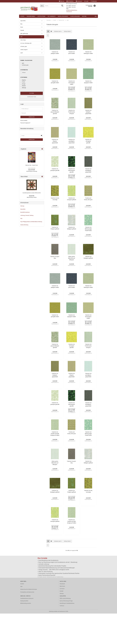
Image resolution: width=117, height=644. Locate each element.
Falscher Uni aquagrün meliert (88, 112)
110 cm (23, 103)
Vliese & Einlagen (75, 16)
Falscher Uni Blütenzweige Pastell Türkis (88, 259)
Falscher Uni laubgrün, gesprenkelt (88, 142)
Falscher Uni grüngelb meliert (55, 112)
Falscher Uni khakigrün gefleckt (88, 288)
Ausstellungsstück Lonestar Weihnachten (32, 223)
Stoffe (22, 16)
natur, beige (23, 70)
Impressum (79, 1)
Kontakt (22, 614)
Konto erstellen (24, 151)
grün (21, 67)
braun (22, 58)
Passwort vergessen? (25, 153)
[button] (5, 34)
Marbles (23, 116)
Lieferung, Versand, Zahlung (27, 246)
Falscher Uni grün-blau (55, 288)
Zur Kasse (62, 619)
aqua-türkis (23, 51)
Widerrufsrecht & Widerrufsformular (29, 620)
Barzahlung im (63, 634)
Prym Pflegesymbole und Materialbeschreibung (31, 252)
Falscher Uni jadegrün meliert (55, 83)
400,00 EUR (32, 226)
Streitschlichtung (24, 255)
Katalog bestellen (24, 631)
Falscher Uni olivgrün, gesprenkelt (55, 172)
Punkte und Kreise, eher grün (88, 229)
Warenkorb (62, 614)
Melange (23, 118)
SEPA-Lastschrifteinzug (65, 629)
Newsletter (23, 240)
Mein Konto (62, 617)
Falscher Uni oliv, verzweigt (55, 229)
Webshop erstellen (53, 642)
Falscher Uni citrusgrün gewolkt (88, 172)
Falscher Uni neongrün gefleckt (72, 229)
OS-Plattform (70, 1)
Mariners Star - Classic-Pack (32, 196)
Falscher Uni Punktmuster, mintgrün (72, 142)
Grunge (23, 114)
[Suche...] (42, 6)
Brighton (23, 110)
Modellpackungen (63, 16)
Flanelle (22, 61)
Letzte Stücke (41, 16)
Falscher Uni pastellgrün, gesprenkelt (72, 172)
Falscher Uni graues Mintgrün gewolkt (55, 142)
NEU (96, 16)
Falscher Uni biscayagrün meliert (72, 113)
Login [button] (86, 1)
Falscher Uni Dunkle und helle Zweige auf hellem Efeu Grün (55, 464)
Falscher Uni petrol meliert (72, 83)
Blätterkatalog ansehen (26, 634)
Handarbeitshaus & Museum (27, 629)
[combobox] (58, 62)
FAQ (21, 249)
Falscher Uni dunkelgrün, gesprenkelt (88, 201)
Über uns (62, 1)
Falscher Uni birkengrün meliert (88, 83)
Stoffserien (24, 108)
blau (21, 54)
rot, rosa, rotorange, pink (26, 74)
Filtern (32, 124)
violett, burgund (24, 80)
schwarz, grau (24, 77)
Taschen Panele (31, 16)
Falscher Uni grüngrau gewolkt (55, 200)
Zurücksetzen (32, 127)
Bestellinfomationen (25, 243)
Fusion (23, 112)
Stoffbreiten (24, 100)
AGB (21, 617)
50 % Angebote (52, 16)
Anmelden (32, 147)
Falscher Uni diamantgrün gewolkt (72, 201)
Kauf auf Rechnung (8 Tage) (66, 631)
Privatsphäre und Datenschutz (27, 623)
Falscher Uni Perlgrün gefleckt (55, 259)
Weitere (84, 16)
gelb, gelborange (24, 64)
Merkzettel (94, 1)
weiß (22, 83)
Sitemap (22, 236)
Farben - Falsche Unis (26, 91)
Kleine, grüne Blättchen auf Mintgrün (72, 289)
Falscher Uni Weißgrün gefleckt (72, 259)
